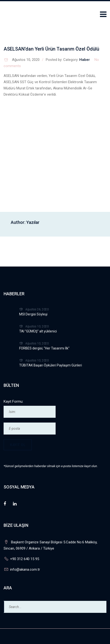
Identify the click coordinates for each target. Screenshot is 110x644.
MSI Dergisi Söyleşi (33, 314)
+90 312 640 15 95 (25, 559)
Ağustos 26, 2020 (37, 309)
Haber (85, 60)
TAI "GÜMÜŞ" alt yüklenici (38, 331)
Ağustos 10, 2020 (26, 60)
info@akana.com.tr (25, 569)
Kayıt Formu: (13, 401)
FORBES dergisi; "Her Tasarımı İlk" (44, 348)
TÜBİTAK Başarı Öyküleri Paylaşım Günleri (51, 365)
